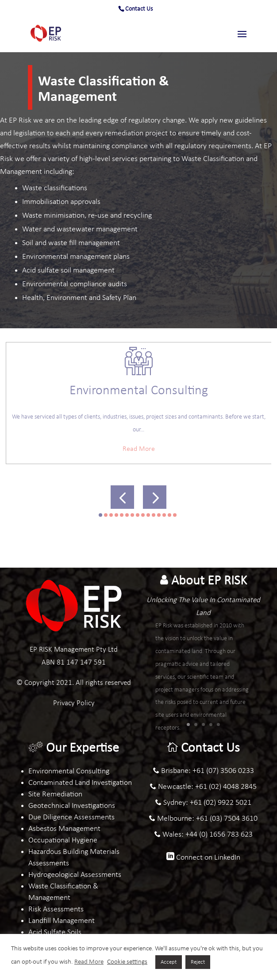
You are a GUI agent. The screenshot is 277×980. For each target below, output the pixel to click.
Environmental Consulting (69, 771)
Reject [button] (198, 962)
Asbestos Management (64, 829)
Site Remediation (55, 794)
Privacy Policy (74, 703)
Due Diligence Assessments (71, 817)
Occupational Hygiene (63, 840)
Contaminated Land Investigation (80, 783)
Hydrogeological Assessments (75, 875)
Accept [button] (169, 962)
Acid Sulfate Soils (55, 932)
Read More (139, 449)
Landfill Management (62, 921)
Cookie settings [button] (127, 962)
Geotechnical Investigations (72, 806)
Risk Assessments (56, 909)
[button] (122, 497)
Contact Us (139, 9)
